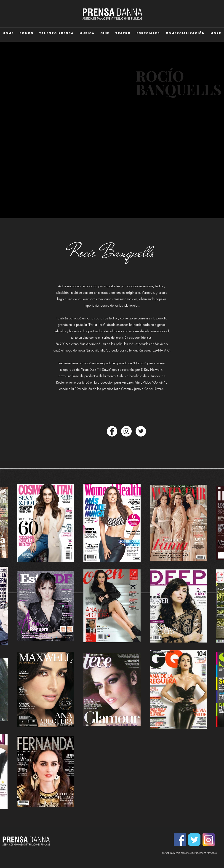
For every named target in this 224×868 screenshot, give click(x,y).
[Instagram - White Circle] (126, 431)
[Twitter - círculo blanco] (141, 431)
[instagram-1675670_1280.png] (209, 840)
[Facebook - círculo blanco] (112, 431)
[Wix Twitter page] (194, 840)
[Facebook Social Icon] (180, 840)
